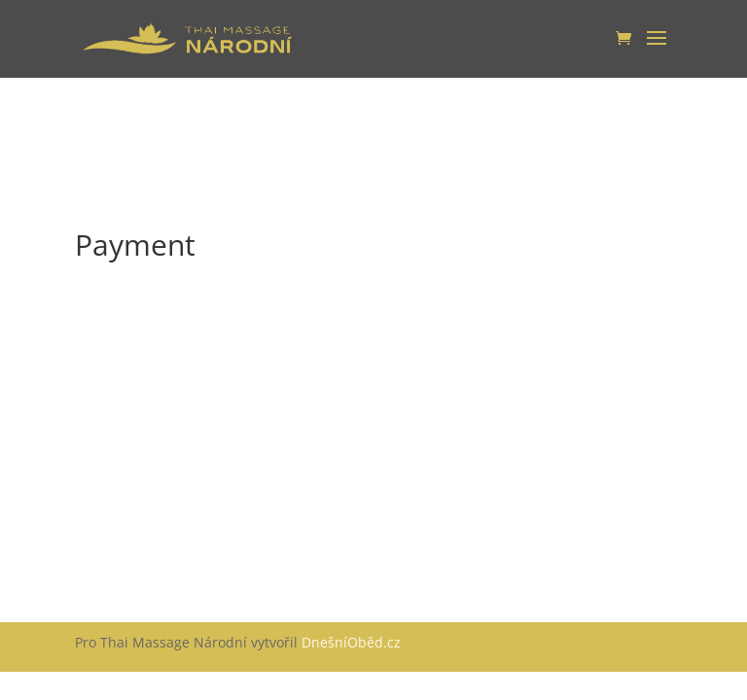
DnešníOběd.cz (353, 642)
